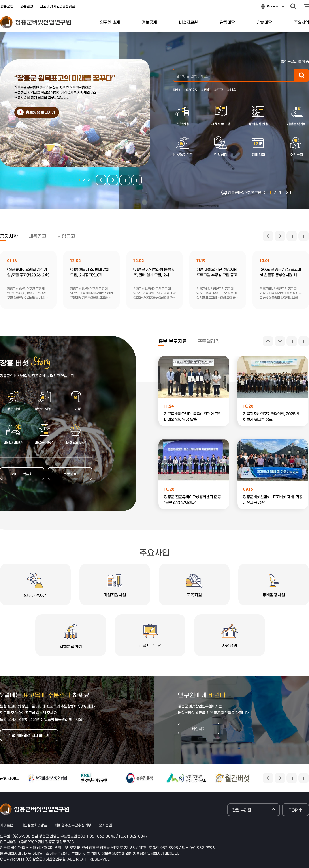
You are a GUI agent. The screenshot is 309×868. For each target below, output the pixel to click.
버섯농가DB (183, 146)
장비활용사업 (274, 585)
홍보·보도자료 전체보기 (304, 341)
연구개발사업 (35, 585)
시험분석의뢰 (71, 636)
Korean (273, 7)
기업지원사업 (115, 585)
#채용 (232, 90)
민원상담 (221, 146)
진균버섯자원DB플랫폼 (57, 6)
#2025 (191, 90)
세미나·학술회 (22, 474)
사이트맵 (306, 6)
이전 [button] (264, 192)
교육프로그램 (221, 115)
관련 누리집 (254, 810)
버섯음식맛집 (45, 434)
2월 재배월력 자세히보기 (29, 735)
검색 (293, 6)
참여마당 (264, 22)
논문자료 (70, 474)
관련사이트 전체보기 (304, 778)
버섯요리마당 (76, 434)
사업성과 (230, 636)
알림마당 (227, 22)
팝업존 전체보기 (137, 180)
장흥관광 (26, 6)
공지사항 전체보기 (304, 236)
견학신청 (183, 115)
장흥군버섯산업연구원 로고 (36, 22)
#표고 (219, 90)
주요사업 (301, 22)
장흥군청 (7, 6)
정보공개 (149, 22)
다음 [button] (287, 192)
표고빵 (76, 400)
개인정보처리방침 (34, 825)
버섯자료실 (188, 22)
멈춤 (291, 192)
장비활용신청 (258, 115)
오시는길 (105, 825)
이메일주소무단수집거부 (73, 825)
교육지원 (194, 585)
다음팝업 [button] (113, 180)
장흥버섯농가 (45, 400)
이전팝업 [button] (101, 180)
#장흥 (206, 90)
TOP (293, 810)
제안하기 (199, 729)
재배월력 (258, 146)
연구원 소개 (110, 22)
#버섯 (177, 90)
